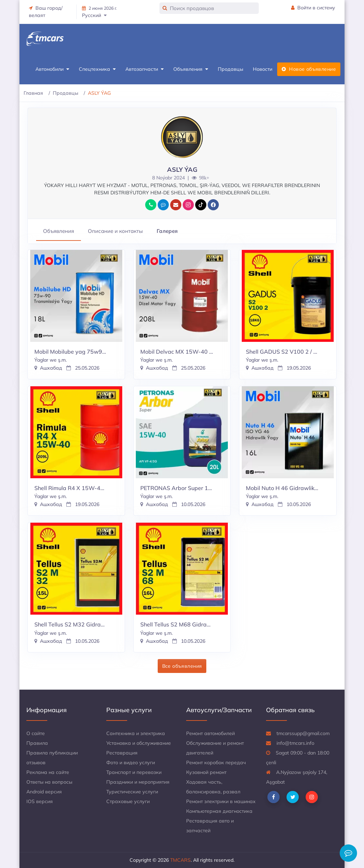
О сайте (36, 733)
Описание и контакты (115, 231)
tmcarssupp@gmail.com (298, 733)
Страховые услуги (128, 801)
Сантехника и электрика (136, 733)
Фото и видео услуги (131, 762)
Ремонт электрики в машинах (221, 801)
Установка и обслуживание (139, 743)
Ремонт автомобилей (210, 733)
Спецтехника (97, 69)
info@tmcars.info (290, 743)
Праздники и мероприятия (138, 782)
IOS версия (40, 801)
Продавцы (230, 69)
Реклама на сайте (48, 772)
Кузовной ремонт (206, 772)
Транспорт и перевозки (134, 772)
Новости (263, 69)
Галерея (167, 231)
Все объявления (182, 666)
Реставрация (122, 753)
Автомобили (52, 69)
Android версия (44, 792)
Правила (37, 743)
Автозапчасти (144, 69)
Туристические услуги (132, 792)
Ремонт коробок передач (216, 762)
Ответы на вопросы (49, 782)
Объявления (191, 69)
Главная (33, 93)
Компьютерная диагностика (219, 811)
